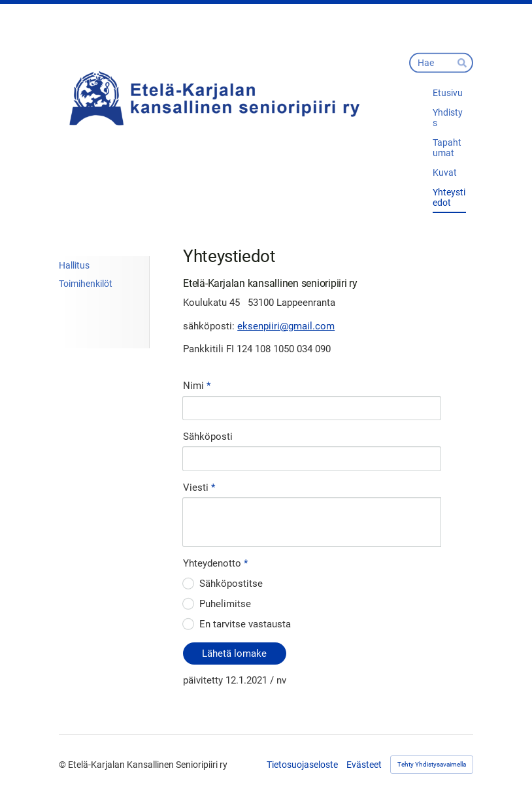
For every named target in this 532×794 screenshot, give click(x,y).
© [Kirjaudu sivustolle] (63, 765)
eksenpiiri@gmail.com (286, 326)
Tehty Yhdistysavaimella (432, 764)
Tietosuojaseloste (302, 765)
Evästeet (364, 765)
